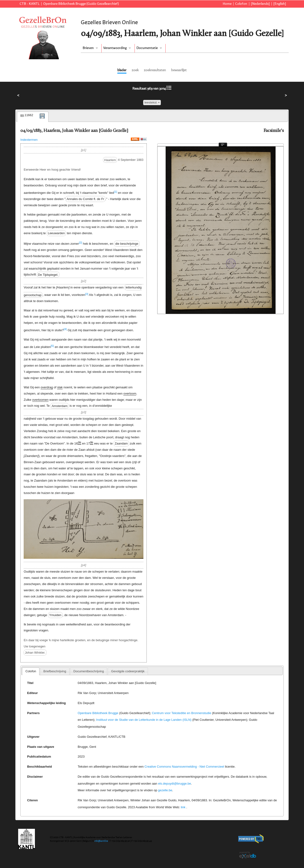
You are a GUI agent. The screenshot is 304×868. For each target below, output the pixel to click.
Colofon (241, 4)
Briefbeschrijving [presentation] (55, 671)
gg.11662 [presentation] (27, 115)
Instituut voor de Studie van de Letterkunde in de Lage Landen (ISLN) (144, 720)
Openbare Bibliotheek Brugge (98, 713)
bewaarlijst (179, 70)
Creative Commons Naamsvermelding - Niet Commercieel (184, 767)
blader (122, 70)
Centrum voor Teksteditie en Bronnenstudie (181, 713)
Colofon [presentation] (31, 671)
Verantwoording (115, 48)
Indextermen (29, 140)
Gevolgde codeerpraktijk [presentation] (128, 671)
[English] (280, 4)
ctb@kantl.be (101, 841)
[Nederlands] (260, 4)
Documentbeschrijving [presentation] (89, 671)
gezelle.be (165, 790)
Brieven (88, 48)
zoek (135, 70)
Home (227, 4)
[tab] (33, 117)
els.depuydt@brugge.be (174, 784)
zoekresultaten (155, 70)
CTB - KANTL (30, 4)
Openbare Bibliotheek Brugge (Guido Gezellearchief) (81, 4)
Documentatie (147, 48)
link (183, 807)
